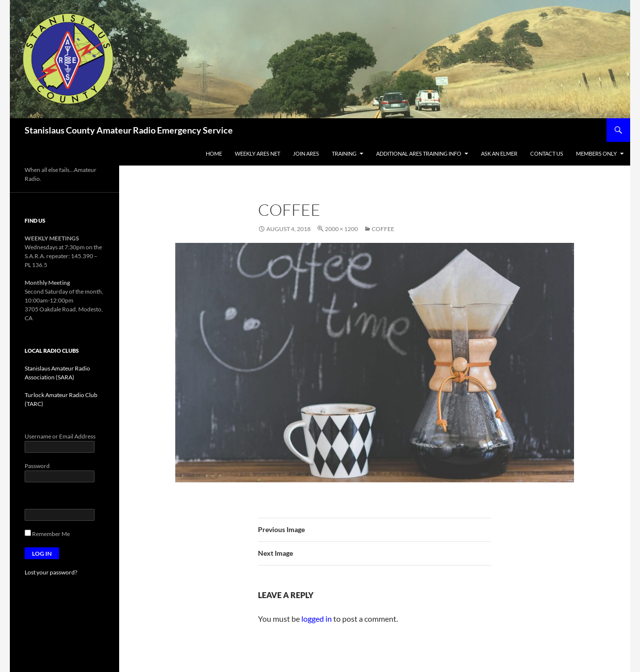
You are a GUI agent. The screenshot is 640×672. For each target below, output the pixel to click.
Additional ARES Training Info (419, 153)
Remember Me (47, 534)
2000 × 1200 (341, 229)
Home (214, 153)
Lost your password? (51, 572)
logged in (317, 619)
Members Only (596, 153)
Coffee (383, 229)
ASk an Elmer (499, 153)
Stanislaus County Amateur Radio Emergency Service (129, 130)
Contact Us (547, 153)
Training (344, 153)
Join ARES (306, 153)
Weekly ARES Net (257, 153)
